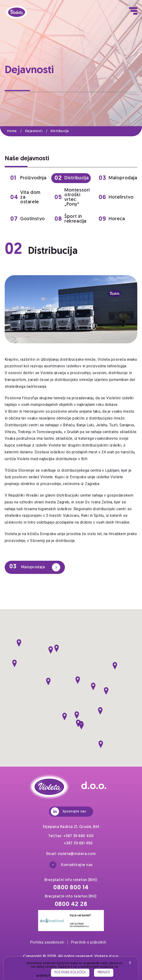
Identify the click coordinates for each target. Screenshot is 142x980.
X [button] (130, 963)
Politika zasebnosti (49, 942)
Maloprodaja (117, 178)
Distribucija (60, 131)
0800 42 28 (71, 904)
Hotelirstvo (116, 198)
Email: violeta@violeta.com (71, 854)
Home (16, 131)
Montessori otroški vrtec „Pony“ (72, 197)
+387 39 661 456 (78, 843)
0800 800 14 (71, 888)
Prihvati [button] (104, 973)
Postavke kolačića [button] (70, 973)
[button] (19, 643)
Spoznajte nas (68, 812)
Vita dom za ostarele (25, 197)
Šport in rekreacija (71, 219)
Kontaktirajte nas (71, 865)
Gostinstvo (28, 219)
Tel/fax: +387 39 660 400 (71, 836)
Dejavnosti (38, 131)
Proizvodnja (28, 178)
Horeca (112, 219)
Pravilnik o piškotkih (88, 942)
